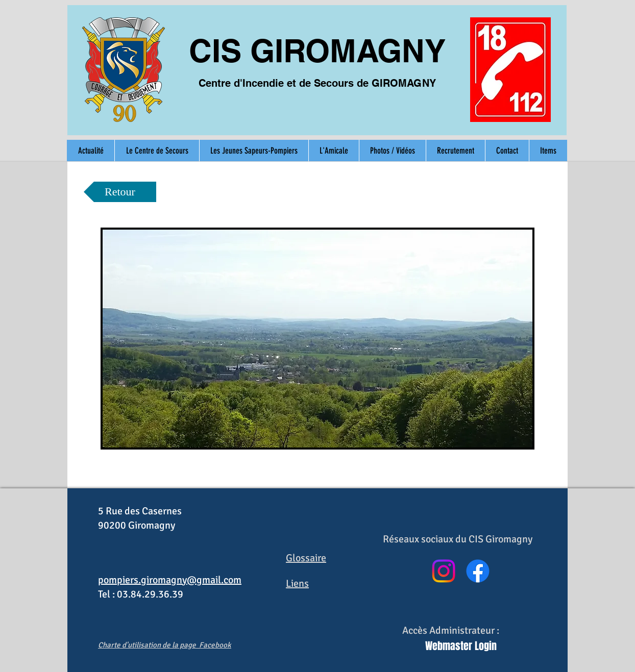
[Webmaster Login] (461, 646)
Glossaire (306, 558)
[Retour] (120, 192)
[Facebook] (478, 571)
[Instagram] (444, 571)
